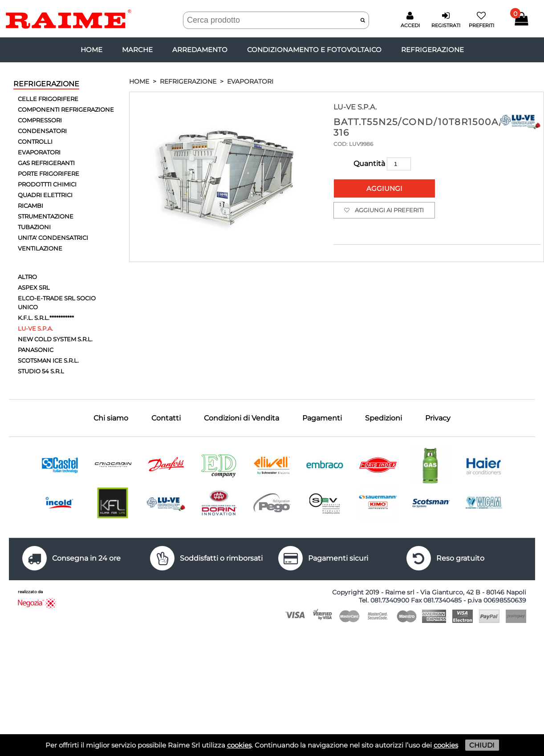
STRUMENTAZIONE (46, 216)
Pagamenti (322, 418)
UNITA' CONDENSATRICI (53, 238)
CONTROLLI (35, 141)
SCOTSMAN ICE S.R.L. (48, 360)
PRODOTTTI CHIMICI (47, 184)
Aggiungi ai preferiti (384, 210)
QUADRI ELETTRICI (45, 195)
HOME (139, 81)
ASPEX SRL (34, 287)
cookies (239, 745)
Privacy (438, 418)
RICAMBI (30, 206)
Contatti (166, 418)
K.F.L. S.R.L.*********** (46, 318)
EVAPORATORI (39, 152)
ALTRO (27, 277)
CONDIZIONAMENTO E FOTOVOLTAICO (314, 50)
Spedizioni (384, 418)
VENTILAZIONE (40, 248)
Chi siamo (111, 418)
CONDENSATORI (42, 131)
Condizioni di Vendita (242, 418)
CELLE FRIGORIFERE (48, 99)
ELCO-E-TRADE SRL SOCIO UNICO (57, 303)
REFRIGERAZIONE (432, 50)
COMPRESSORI (40, 120)
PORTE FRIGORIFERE (49, 174)
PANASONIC (36, 350)
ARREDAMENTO (200, 50)
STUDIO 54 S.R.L (41, 371)
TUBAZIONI (34, 227)
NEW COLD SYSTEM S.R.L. (55, 339)
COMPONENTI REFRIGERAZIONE (66, 109)
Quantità (382, 164)
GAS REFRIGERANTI (46, 163)
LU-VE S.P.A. (35, 328)
